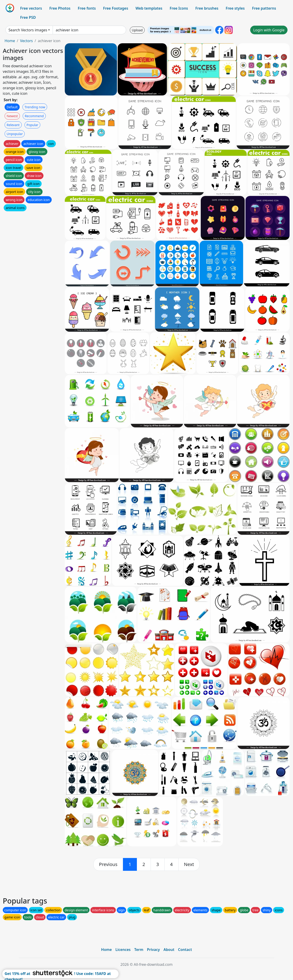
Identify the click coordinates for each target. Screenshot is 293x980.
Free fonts (87, 8)
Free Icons (179, 8)
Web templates (149, 8)
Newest (12, 116)
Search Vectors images (28, 30)
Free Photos (60, 8)
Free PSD (28, 17)
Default (12, 107)
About (169, 950)
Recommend (34, 116)
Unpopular (15, 134)
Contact (185, 950)
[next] (189, 864)
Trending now (35, 107)
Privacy (153, 950)
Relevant (13, 125)
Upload (137, 30)
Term (139, 950)
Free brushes (207, 8)
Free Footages (116, 8)
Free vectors (31, 8)
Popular (32, 125)
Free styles (235, 8)
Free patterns (264, 8)
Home (10, 41)
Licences (123, 950)
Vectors (26, 41)
